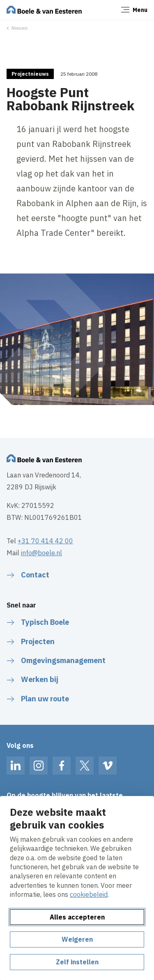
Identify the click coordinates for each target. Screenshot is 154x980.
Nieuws (20, 28)
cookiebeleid (89, 894)
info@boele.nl (41, 553)
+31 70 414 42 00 (45, 541)
